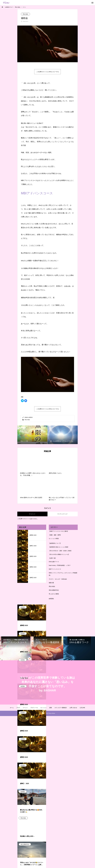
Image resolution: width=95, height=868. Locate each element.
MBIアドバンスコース (37, 193)
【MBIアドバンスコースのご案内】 (59, 531)
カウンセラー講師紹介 (61, 708)
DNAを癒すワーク (54, 562)
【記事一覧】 (53, 558)
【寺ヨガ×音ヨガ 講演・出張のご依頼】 (60, 551)
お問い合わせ (73, 708)
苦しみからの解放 (54, 594)
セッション (44, 708)
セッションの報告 (54, 538)
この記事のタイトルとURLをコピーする (47, 72)
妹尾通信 (51, 599)
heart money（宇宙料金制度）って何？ (60, 565)
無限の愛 (51, 583)
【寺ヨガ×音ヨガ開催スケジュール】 (59, 554)
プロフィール (34, 708)
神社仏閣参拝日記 (54, 590)
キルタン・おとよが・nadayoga (58, 579)
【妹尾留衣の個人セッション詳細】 (59, 547)
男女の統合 (25, 14)
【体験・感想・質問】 (55, 535)
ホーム (12, 708)
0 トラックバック (63, 514)
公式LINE (82, 708)
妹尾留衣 (31, 417)
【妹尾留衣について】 (55, 543)
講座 (51, 708)
